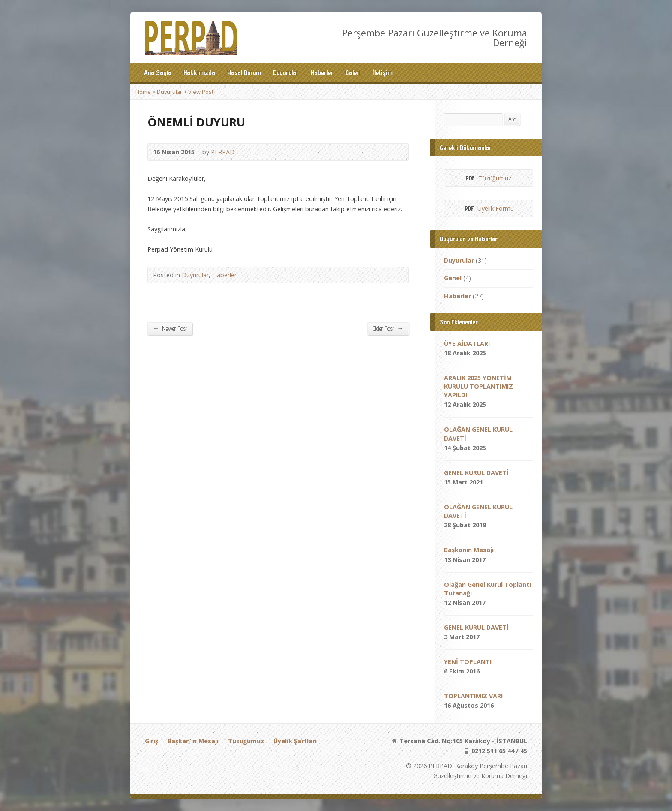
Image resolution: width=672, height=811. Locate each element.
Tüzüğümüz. (495, 178)
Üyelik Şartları (295, 741)
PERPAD (223, 152)
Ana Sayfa (158, 73)
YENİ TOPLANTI (468, 662)
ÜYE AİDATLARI (467, 344)
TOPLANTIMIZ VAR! (473, 696)
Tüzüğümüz (246, 741)
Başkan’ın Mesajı (193, 741)
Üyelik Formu (496, 209)
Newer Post (170, 328)
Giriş (151, 741)
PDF (469, 178)
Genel (453, 278)
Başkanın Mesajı (469, 550)
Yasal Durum (244, 73)
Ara (512, 119)
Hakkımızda (199, 73)
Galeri (353, 73)
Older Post (388, 328)
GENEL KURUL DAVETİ (476, 473)
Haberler (322, 73)
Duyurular (286, 73)
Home (143, 92)
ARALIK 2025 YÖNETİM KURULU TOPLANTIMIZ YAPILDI (478, 386)
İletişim (383, 73)
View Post (201, 92)
